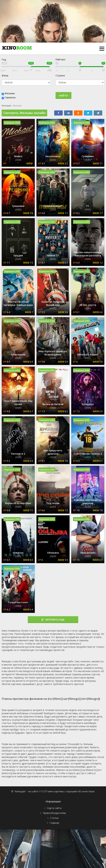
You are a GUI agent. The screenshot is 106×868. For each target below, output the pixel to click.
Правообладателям (54, 813)
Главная (54, 823)
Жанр (5, 75)
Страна (60, 75)
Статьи (54, 818)
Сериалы (10, 97)
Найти (63, 96)
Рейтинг (60, 59)
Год (4, 59)
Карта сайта (54, 808)
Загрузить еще (53, 620)
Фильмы (10, 93)
